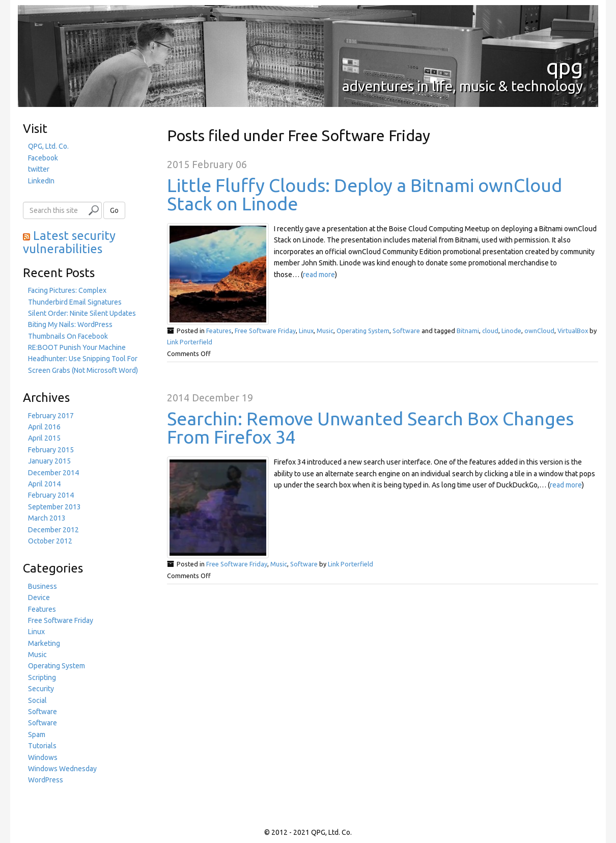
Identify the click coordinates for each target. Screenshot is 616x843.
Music (325, 331)
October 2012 (50, 541)
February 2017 (51, 416)
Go (114, 210)
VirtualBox (573, 331)
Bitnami (468, 331)
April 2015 (44, 438)
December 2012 (53, 530)
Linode (511, 331)
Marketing (44, 643)
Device (39, 597)
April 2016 (44, 427)
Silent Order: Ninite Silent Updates (82, 313)
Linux (306, 331)
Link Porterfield (190, 342)
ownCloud (539, 331)
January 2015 (49, 461)
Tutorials (42, 746)
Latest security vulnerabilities (69, 242)
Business (43, 586)
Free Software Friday (265, 331)
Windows (43, 757)
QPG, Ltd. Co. (48, 146)
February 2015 (51, 450)
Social (37, 700)
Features (219, 331)
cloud (490, 331)
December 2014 (53, 473)
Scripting (42, 677)
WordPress (46, 780)
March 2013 (47, 518)
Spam (37, 735)
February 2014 (51, 495)
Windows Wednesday (62, 769)
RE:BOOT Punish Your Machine (77, 347)
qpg (565, 66)
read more (319, 275)
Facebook (43, 158)
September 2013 (54, 507)
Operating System (363, 331)
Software (406, 331)
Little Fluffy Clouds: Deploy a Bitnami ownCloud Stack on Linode (365, 194)
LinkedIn (41, 181)
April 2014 (44, 484)
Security (41, 689)
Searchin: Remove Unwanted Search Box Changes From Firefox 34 (370, 428)
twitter (39, 169)
